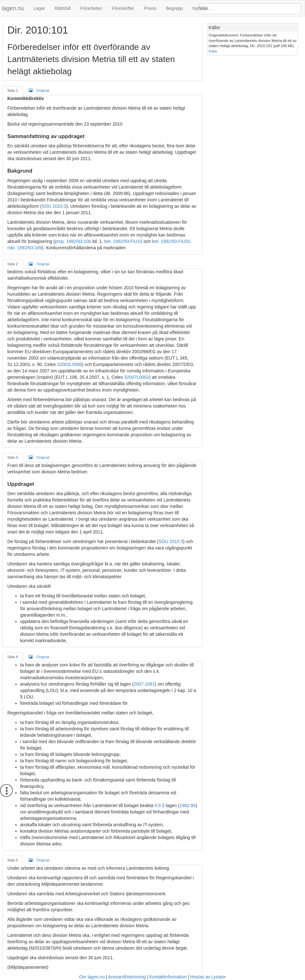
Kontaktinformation (168, 977)
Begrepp (175, 8)
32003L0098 (70, 364)
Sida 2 (13, 264)
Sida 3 (13, 457)
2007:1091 (144, 684)
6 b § (160, 805)
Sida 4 (13, 657)
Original (39, 90)
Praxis (150, 8)
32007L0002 (137, 377)
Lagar (39, 8)
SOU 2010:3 (54, 206)
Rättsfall (63, 8)
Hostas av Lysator (208, 977)
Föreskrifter (123, 8)
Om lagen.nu (92, 977)
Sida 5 (13, 860)
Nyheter (200, 8)
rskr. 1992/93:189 (25, 248)
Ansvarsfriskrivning (127, 977)
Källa (213, 51)
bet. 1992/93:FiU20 (171, 241)
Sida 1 (13, 90)
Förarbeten (91, 8)
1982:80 (188, 805)
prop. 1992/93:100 (73, 241)
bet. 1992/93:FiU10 (123, 241)
